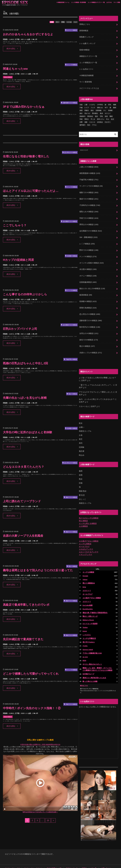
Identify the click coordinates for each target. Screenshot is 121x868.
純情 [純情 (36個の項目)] (81, 109)
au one (85, 646)
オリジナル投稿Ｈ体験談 (91, 259)
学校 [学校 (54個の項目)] (81, 117)
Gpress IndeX (88, 639)
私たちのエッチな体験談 (89, 510)
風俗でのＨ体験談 (89, 196)
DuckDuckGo (88, 599)
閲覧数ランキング (86, 37)
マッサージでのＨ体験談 (91, 184)
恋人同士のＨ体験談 (90, 309)
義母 (81, 463)
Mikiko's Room (88, 610)
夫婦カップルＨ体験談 (91, 346)
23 (48, 820)
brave (85, 621)
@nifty (85, 636)
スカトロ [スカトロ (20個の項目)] (92, 120)
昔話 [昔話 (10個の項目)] (96, 115)
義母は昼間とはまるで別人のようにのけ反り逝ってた (39, 570)
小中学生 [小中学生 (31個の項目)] (100, 103)
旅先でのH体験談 (89, 334)
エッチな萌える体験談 (88, 515)
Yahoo (85, 570)
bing (84, 578)
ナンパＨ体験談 (88, 252)
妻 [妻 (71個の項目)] (110, 106)
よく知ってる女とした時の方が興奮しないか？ (98, 371)
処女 (81, 416)
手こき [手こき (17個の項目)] (93, 117)
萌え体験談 (83, 512)
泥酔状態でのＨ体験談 (91, 315)
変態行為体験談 (88, 302)
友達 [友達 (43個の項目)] (106, 115)
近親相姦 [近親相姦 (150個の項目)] (99, 109)
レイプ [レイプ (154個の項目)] (87, 106)
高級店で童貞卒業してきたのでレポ (27, 605)
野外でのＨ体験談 (89, 246)
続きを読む (11, 49)
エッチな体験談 (85, 535)
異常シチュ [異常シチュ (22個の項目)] (101, 117)
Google (85, 567)
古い (57, 22)
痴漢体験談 (86, 290)
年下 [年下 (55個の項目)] (106, 106)
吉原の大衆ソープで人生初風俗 (24, 536)
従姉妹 (82, 440)
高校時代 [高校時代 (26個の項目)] (82, 115)
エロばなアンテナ (86, 540)
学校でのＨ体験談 (89, 215)
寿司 (81, 436)
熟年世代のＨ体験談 (90, 321)
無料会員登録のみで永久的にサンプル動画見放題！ (40, 812)
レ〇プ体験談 (87, 240)
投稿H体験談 (84, 49)
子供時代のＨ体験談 (90, 202)
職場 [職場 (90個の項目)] (111, 115)
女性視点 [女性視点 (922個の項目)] (100, 120)
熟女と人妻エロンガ (90, 607)
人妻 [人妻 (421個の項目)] (86, 103)
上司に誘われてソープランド (23, 501)
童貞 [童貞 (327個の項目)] (101, 112)
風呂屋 (82, 444)
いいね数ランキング (87, 43)
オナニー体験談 (88, 271)
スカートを (83, 399)
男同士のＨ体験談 (89, 221)
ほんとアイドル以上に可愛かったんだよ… (32, 191)
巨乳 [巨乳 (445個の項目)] (110, 103)
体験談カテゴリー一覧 (88, 55)
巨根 (81, 475)
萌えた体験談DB (88, 574)
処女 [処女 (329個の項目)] (92, 109)
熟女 (81, 471)
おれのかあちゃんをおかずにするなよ (29, 34)
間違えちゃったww (16, 69)
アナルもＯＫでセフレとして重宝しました (96, 385)
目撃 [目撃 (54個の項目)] (81, 120)
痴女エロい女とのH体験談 (92, 284)
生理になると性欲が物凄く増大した (27, 156)
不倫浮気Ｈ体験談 (89, 177)
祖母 (81, 467)
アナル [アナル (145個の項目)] (94, 123)
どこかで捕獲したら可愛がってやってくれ (32, 674)
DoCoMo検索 (87, 596)
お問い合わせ (99, 857)
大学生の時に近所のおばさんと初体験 (29, 432)
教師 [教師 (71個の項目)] (115, 106)
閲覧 (63, 22)
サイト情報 (117, 2)
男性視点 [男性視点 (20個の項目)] (90, 115)
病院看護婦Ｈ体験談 (90, 171)
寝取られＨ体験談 (89, 209)
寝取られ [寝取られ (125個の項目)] (100, 106)
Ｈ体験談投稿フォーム (63, 2)
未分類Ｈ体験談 (88, 265)
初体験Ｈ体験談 (88, 296)
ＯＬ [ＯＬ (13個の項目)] (105, 109)
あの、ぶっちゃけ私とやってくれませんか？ (97, 392)
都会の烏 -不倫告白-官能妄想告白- (94, 603)
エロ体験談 (83, 518)
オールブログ (84, 538)
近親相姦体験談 (88, 277)
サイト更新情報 (86, 80)
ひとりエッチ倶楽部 (90, 614)
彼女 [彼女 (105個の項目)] (81, 112)
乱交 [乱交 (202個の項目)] (112, 117)
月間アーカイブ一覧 (83, 857)
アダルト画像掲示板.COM (92, 643)
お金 (81, 428)
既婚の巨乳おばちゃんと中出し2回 (26, 363)
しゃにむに (86, 625)
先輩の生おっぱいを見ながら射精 (26, 398)
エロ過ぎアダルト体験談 (89, 533)
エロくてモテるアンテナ (89, 543)
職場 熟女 (83, 483)
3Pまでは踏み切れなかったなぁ (25, 107)
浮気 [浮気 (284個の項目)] (101, 115)
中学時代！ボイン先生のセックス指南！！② (33, 708)
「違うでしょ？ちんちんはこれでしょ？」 (96, 378)
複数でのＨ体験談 (89, 190)
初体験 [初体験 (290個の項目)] (110, 109)
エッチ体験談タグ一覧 (88, 62)
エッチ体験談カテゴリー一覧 (96, 2)
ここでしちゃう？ (15, 225)
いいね (69, 22)
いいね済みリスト (86, 68)
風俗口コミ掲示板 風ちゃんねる (94, 667)
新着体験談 (84, 30)
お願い (82, 420)
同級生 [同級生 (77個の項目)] (87, 109)
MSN (84, 650)
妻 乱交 (82, 487)
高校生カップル (85, 424)
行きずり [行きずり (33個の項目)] (108, 120)
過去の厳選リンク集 (51, 857)
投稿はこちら (85, 24)
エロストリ (86, 581)
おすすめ (109, 2)
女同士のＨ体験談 (89, 327)
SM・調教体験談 (88, 234)
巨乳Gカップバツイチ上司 (21, 329)
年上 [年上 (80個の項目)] (108, 117)
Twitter (85, 618)
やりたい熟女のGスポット (92, 654)
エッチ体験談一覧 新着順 (79, 2)
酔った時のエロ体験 (90, 671)
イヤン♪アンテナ (86, 546)
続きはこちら (84, 675)
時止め (82, 448)
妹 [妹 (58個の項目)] (106, 103)
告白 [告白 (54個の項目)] (89, 123)
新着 (52, 22)
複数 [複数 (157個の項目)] (115, 103)
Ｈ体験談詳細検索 (86, 74)
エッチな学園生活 (89, 628)
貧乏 (81, 432)
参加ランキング (67, 857)
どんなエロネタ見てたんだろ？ (24, 467)
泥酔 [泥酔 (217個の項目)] (86, 120)
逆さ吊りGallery (88, 632)
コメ (75, 22)
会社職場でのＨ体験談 (91, 227)
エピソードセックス (12, 857)
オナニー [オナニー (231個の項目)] (108, 112)
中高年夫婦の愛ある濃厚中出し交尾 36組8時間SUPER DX (40, 745)
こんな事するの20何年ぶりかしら (26, 294)
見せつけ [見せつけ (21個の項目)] (87, 112)
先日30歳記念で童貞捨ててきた (24, 639)
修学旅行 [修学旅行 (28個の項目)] (82, 123)
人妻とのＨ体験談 (89, 165)
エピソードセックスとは (89, 87)
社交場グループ (88, 663)
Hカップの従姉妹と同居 (19, 260)
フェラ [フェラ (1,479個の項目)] (93, 106)
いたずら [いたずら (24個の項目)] (92, 103)
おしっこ (82, 491)
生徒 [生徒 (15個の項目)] (81, 103)
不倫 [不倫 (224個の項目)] (81, 106)
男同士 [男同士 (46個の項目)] (87, 117)
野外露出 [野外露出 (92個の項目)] (95, 112)
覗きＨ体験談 (87, 340)
